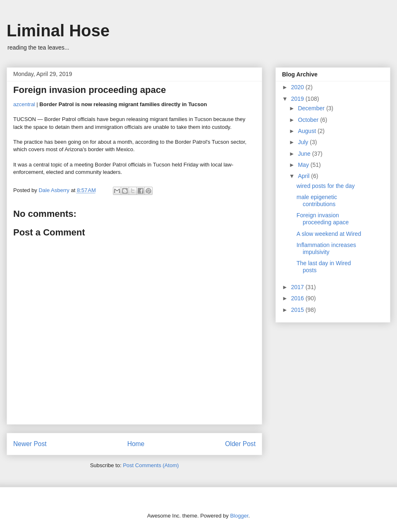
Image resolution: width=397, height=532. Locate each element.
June (305, 154)
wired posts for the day (326, 186)
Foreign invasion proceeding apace (323, 219)
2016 (298, 298)
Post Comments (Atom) (151, 465)
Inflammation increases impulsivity (326, 248)
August (307, 131)
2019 (298, 99)
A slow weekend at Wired (329, 234)
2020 (298, 87)
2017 (298, 287)
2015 (298, 310)
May (304, 165)
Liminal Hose (58, 31)
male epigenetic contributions (317, 201)
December (312, 108)
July (304, 142)
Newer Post (30, 444)
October (309, 120)
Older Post (240, 444)
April (304, 176)
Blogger (239, 516)
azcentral (24, 104)
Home (136, 444)
